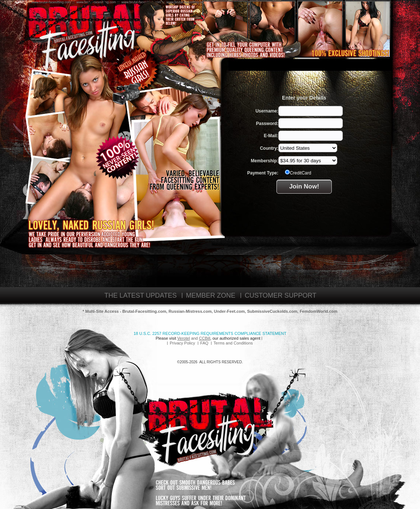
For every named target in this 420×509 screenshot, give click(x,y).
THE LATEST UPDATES (141, 295)
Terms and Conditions (233, 343)
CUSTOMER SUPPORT (280, 295)
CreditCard (298, 173)
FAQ (204, 343)
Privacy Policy (182, 343)
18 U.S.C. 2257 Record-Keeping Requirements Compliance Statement (210, 333)
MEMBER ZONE (211, 295)
